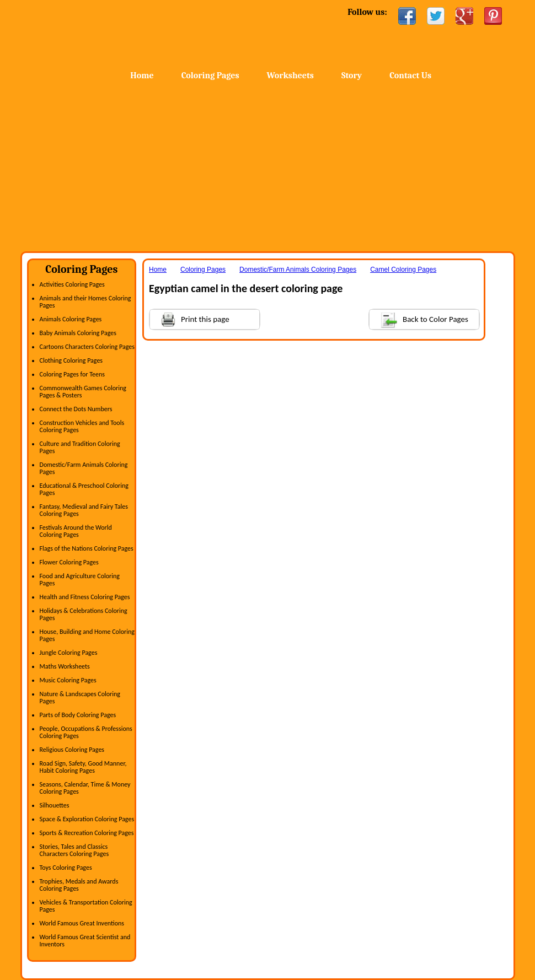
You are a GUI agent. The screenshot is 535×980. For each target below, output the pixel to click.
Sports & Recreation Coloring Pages (87, 833)
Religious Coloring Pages (72, 750)
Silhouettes (55, 805)
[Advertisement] (267, 169)
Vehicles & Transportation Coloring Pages (86, 906)
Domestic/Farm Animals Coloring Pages (84, 468)
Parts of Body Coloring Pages (78, 715)
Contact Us (410, 76)
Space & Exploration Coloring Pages (87, 819)
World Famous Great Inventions (82, 923)
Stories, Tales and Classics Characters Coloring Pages (74, 850)
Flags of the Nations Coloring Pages (87, 548)
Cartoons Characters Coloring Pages (87, 347)
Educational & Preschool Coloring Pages (84, 489)
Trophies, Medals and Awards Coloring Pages (79, 885)
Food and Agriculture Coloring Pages (80, 580)
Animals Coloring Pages (71, 319)
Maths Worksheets (65, 666)
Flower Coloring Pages (69, 562)
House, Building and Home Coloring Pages (87, 635)
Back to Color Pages (419, 319)
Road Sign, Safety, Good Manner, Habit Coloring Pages (83, 767)
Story (352, 76)
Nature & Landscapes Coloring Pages (80, 698)
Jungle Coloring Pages (69, 653)
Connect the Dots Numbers (76, 409)
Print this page (190, 318)
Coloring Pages (210, 76)
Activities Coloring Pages (72, 284)
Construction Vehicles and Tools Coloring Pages (82, 426)
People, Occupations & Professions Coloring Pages (86, 732)
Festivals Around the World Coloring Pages (76, 531)
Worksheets (290, 76)
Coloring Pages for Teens (72, 374)
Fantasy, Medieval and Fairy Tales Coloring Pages (84, 510)
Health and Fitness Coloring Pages (85, 597)
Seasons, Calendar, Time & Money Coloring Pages (85, 788)
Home (108, 33)
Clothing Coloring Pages (71, 360)
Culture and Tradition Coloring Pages (80, 447)
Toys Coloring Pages (66, 868)
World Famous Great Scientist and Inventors (85, 941)
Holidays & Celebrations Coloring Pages (84, 614)
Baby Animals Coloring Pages (78, 333)
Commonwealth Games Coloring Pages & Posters (83, 392)
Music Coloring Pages (68, 680)
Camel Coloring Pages (403, 270)
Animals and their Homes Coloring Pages (85, 302)
